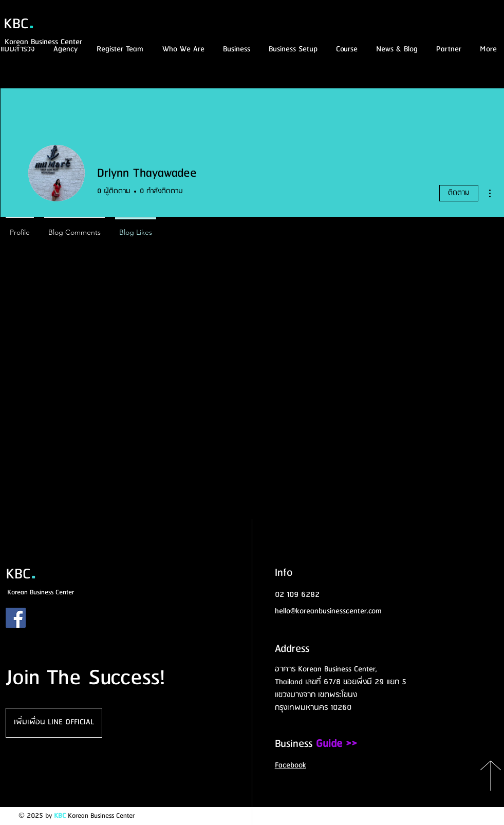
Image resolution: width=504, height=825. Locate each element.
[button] (345, 50)
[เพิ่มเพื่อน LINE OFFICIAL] (54, 723)
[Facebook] (16, 618)
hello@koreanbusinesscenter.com (328, 611)
